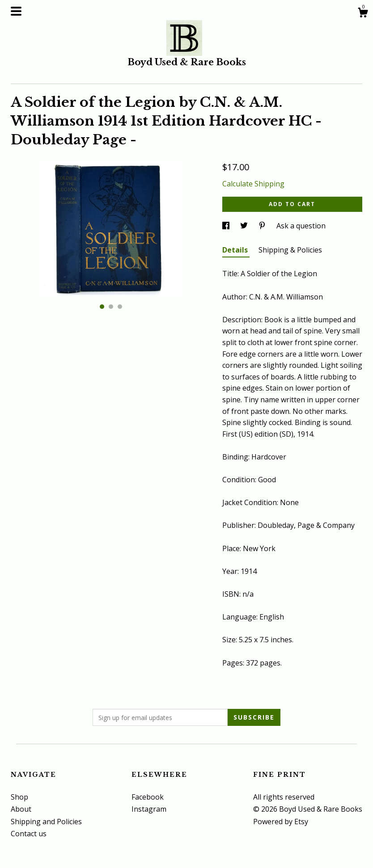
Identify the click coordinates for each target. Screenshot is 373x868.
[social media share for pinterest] (263, 226)
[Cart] (363, 14)
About (21, 809)
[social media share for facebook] (227, 226)
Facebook (148, 797)
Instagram (149, 809)
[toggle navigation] (16, 11)
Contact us (29, 834)
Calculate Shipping (253, 184)
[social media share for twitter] (245, 226)
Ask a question (301, 226)
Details (236, 250)
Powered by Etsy (281, 822)
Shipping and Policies (46, 822)
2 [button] (111, 307)
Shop (19, 797)
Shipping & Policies (290, 250)
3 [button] (120, 307)
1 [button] (102, 307)
